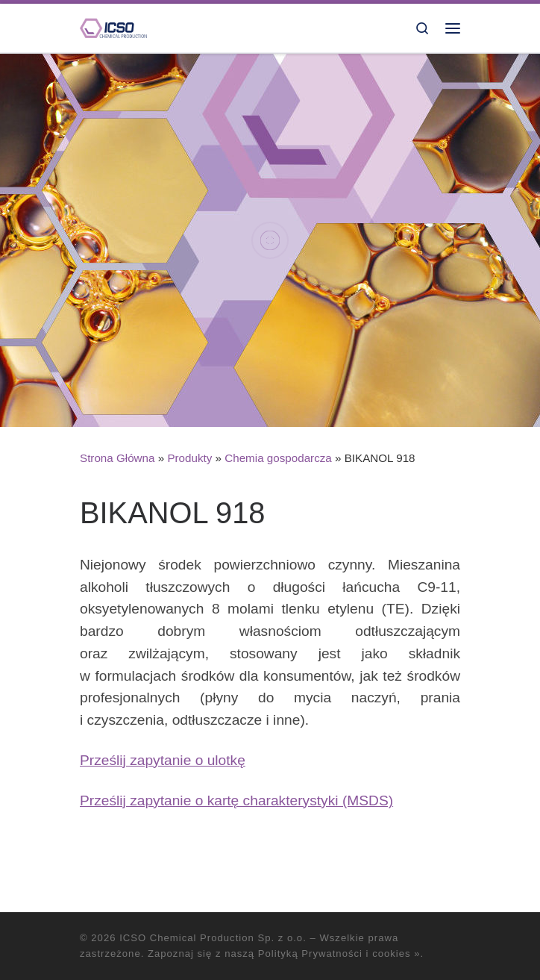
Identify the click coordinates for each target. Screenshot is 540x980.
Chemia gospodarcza (278, 458)
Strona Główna (117, 458)
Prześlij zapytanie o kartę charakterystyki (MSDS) (236, 800)
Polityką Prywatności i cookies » (339, 954)
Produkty (189, 458)
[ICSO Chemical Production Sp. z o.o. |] (113, 27)
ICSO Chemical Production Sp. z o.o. (213, 938)
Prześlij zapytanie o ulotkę (163, 760)
